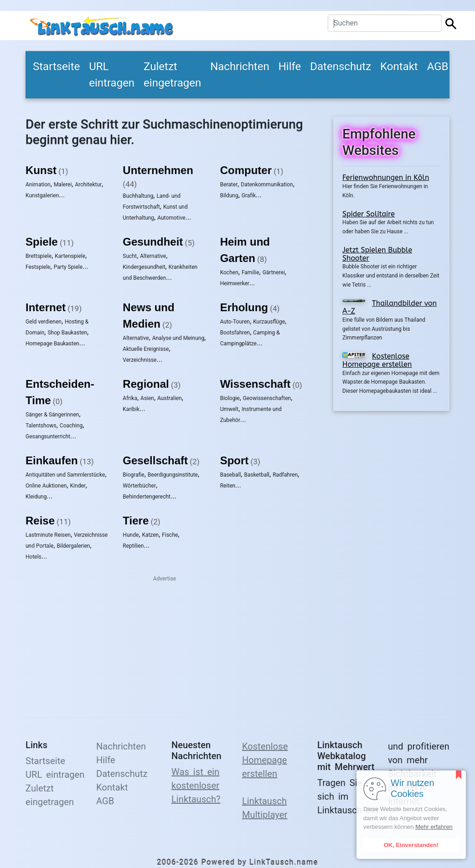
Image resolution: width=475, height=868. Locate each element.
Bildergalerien (74, 546)
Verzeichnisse (139, 360)
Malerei (63, 185)
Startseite (56, 67)
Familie (250, 272)
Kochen (229, 272)
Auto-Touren (235, 322)
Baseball (231, 475)
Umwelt (230, 409)
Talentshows (41, 426)
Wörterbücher (139, 486)
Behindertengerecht (147, 497)
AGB (438, 67)
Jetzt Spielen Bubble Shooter (377, 254)
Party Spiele (68, 267)
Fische (170, 535)
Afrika (130, 398)
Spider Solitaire (369, 214)
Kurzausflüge (269, 322)
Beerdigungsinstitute (173, 475)
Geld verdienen (44, 322)
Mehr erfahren (434, 827)
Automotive (171, 218)
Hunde (131, 535)
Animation (38, 185)
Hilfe (290, 67)
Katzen (150, 535)
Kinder (78, 486)
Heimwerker (235, 283)
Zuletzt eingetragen (172, 75)
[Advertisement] (391, 559)
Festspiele (38, 267)
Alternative (153, 256)
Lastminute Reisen (48, 535)
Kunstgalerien (42, 195)
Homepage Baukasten (52, 344)
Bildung (229, 195)
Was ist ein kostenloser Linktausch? (196, 786)
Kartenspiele (70, 256)
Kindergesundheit (144, 267)
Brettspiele (39, 256)
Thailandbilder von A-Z (390, 307)
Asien (147, 398)
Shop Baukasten (67, 333)
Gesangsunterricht (48, 437)
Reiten (228, 486)
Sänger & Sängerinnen (52, 415)
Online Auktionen (46, 486)
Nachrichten (240, 67)
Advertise (165, 579)
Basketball (257, 475)
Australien (170, 398)
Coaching (71, 426)
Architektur (89, 185)
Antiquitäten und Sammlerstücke (65, 475)
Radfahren (285, 475)
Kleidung (36, 497)
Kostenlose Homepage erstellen (377, 360)
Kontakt (399, 67)
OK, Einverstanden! (411, 845)
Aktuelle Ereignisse (146, 349)
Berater (229, 185)
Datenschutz (341, 67)
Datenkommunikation (267, 185)
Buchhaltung (138, 196)
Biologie (230, 398)
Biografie (133, 475)
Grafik (249, 195)
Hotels (34, 557)
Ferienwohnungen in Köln (386, 177)
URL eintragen (112, 75)
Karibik (131, 409)
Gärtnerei (274, 272)
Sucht (130, 256)
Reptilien (133, 546)
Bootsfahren (235, 333)
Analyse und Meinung (178, 338)
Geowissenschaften (267, 398)
